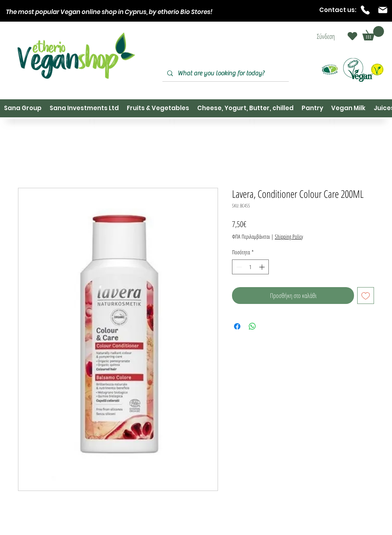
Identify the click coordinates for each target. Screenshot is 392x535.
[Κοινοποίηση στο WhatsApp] (252, 326)
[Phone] (365, 10)
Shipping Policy (289, 236)
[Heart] (352, 36)
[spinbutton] (250, 267)
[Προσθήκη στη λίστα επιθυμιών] (366, 296)
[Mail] (383, 10)
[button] (373, 33)
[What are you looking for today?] (225, 73)
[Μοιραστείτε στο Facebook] (237, 326)
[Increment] (263, 267)
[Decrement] (238, 267)
